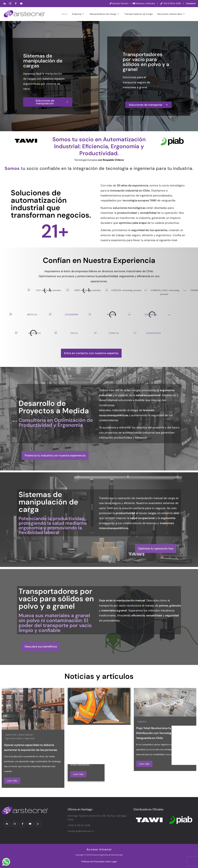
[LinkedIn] (5, 4)
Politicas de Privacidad (93, 862)
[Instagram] (10, 4)
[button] (91, 353)
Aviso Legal (111, 862)
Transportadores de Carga (139, 14)
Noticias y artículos (99, 676)
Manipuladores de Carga (104, 14)
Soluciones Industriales (171, 14)
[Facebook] (16, 4)
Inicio (65, 14)
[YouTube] (21, 4)
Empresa (78, 14)
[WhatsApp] (38, 824)
